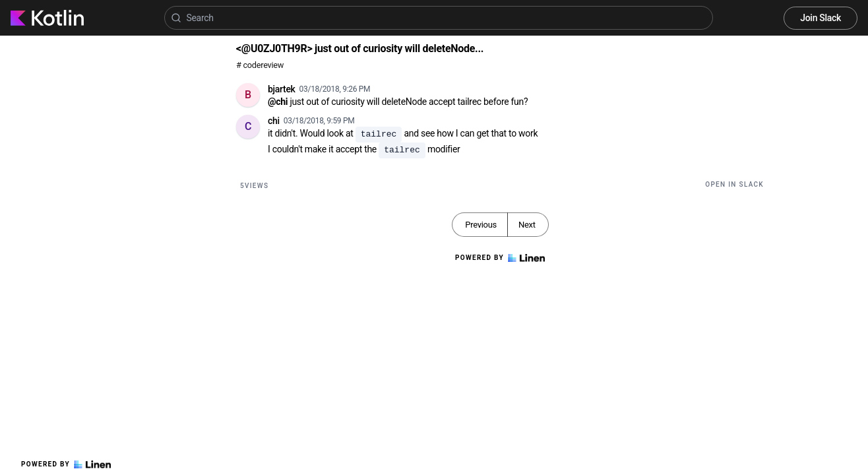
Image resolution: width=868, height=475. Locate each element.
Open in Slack (734, 184)
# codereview (260, 65)
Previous (481, 225)
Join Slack (821, 18)
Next (527, 225)
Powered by (66, 464)
